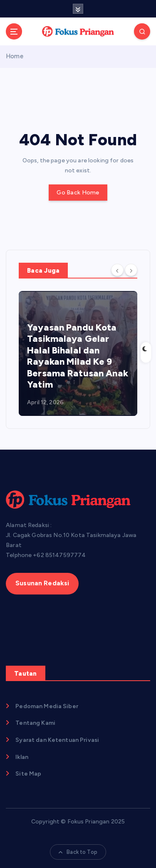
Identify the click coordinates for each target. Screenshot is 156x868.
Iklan (22, 757)
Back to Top (78, 852)
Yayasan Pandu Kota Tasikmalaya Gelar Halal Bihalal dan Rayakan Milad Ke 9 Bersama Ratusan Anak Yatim (78, 356)
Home (15, 56)
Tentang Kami (35, 723)
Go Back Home (78, 193)
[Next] (131, 270)
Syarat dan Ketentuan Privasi (57, 740)
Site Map (28, 774)
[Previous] (117, 270)
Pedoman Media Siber (47, 706)
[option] (78, 353)
